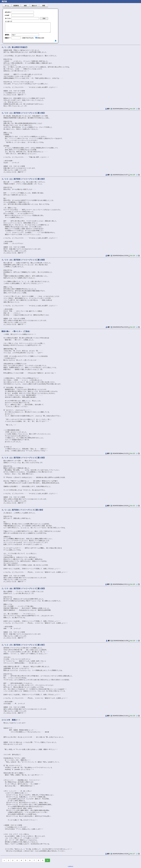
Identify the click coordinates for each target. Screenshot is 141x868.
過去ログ (34, 6)
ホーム (7, 6)
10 (47, 860)
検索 (25, 6)
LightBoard (70, 866)
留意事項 (16, 6)
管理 (44, 6)
